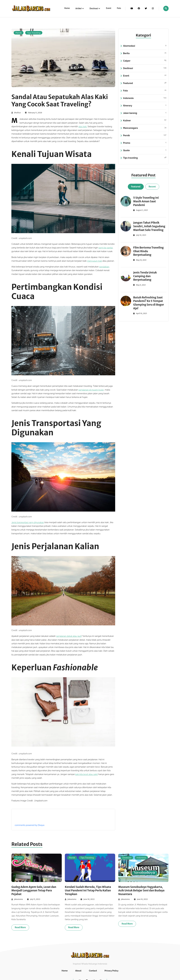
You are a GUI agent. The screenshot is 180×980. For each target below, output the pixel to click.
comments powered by (30, 825)
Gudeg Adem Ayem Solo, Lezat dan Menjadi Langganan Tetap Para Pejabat (34, 890)
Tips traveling (145, 158)
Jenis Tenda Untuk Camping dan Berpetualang (145, 276)
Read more (20, 927)
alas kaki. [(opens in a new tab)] (83, 127)
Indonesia (145, 98)
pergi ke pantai (106, 248)
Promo (145, 143)
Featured (145, 83)
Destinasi (145, 68)
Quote (145, 150)
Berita (145, 53)
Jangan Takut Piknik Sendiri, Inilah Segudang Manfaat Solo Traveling (150, 226)
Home (67, 8)
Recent (152, 187)
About (78, 971)
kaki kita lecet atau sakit (86, 774)
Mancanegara (145, 128)
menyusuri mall (95, 261)
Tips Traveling (34, 33)
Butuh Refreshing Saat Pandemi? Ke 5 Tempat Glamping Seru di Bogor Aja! (149, 303)
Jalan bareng (145, 113)
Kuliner (145, 121)
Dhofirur (18, 113)
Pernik (19, 33)
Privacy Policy (111, 971)
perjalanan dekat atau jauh (69, 636)
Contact (93, 971)
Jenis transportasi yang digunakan (28, 522)
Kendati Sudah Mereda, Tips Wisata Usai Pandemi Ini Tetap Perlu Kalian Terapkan (89, 890)
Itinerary (145, 106)
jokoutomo (18, 899)
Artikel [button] (79, 9)
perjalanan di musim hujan (91, 390)
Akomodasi (145, 46)
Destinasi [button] (94, 9)
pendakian (104, 267)
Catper (145, 61)
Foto (119, 8)
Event (109, 8)
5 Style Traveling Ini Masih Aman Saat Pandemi (146, 201)
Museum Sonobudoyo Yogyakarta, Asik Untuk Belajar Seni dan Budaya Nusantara (142, 890)
